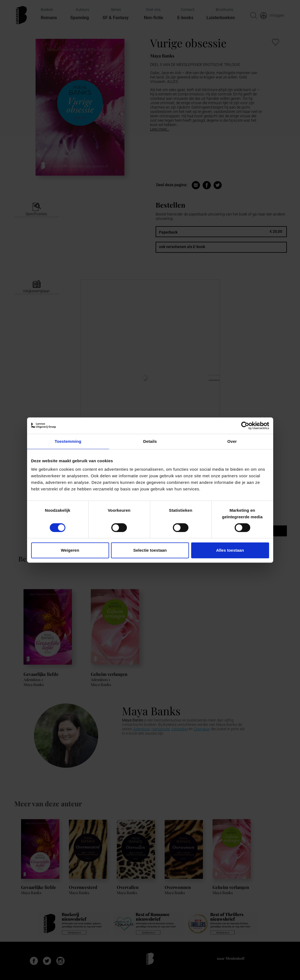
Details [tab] (150, 441)
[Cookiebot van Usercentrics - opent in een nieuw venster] (245, 426)
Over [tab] (232, 441)
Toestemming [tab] (68, 441)
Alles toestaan (230, 550)
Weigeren (70, 550)
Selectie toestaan (150, 550)
